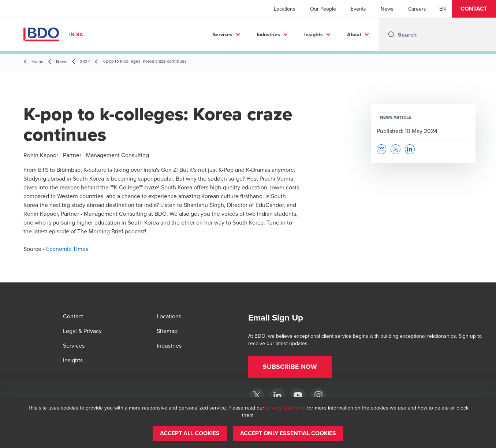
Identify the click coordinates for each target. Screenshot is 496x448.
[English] (443, 9)
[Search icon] (391, 34)
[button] (474, 9)
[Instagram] (318, 395)
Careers (417, 9)
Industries (268, 34)
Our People (323, 9)
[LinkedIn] (277, 395)
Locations (285, 9)
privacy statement (286, 408)
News (387, 9)
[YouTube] (298, 395)
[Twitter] (257, 395)
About (354, 34)
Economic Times (67, 249)
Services (223, 34)
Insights (314, 34)
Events (358, 9)
